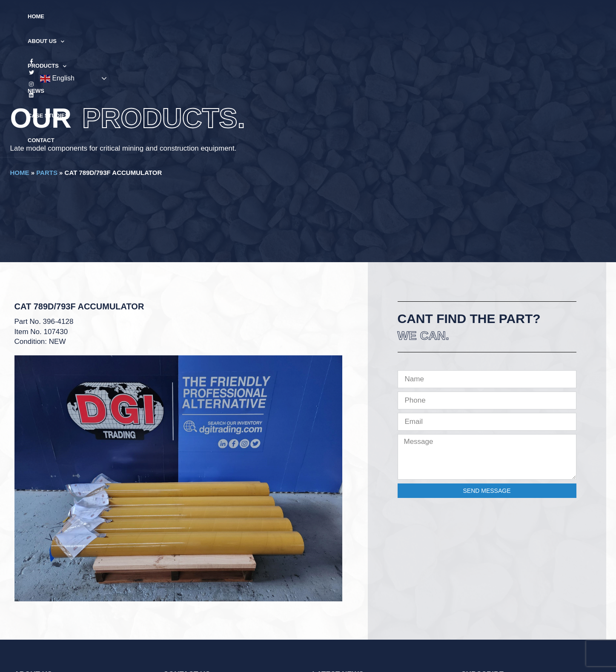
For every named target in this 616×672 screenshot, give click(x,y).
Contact (407, 16)
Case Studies (361, 16)
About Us (228, 17)
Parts (47, 173)
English (549, 17)
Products (279, 17)
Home (189, 16)
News (319, 16)
